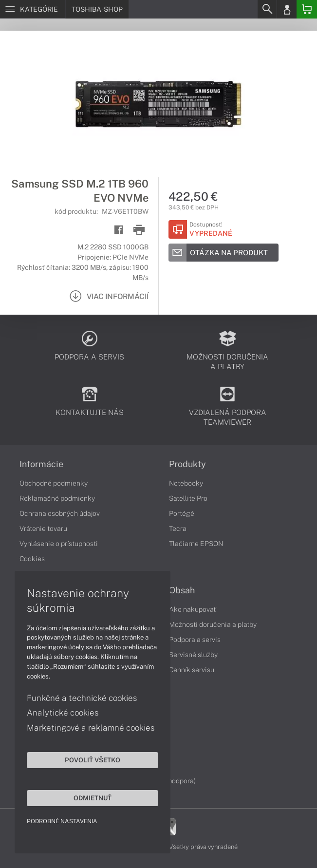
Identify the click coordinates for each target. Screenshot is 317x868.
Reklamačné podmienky (57, 498)
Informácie (41, 464)
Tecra (178, 528)
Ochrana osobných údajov (60, 513)
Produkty (187, 464)
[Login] (287, 9)
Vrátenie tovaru (43, 528)
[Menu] (32, 9)
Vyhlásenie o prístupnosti (59, 544)
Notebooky (186, 483)
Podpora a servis (195, 640)
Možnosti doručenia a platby (213, 624)
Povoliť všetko (93, 760)
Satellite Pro (188, 498)
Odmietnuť (93, 798)
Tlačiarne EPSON (196, 544)
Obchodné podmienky (54, 483)
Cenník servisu (192, 670)
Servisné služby (193, 655)
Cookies (32, 559)
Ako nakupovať (193, 609)
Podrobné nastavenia (62, 821)
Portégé (182, 513)
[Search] (267, 9)
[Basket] (307, 9)
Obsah (182, 590)
